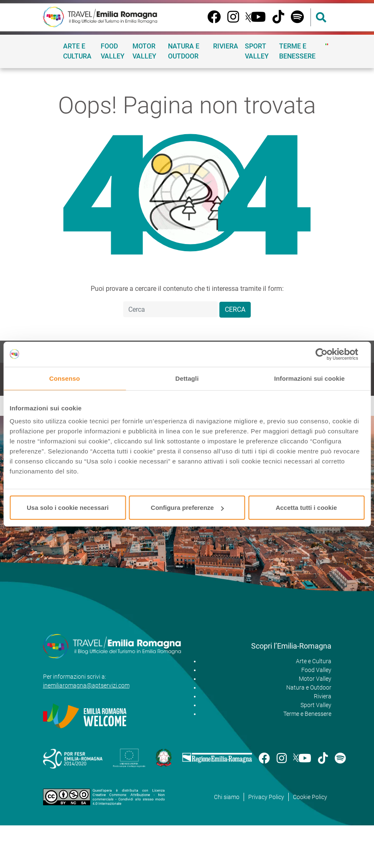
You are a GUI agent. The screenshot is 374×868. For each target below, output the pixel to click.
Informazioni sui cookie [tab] (309, 378)
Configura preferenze (187, 508)
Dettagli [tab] (187, 378)
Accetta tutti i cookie (307, 508)
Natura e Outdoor (184, 51)
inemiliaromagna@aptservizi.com (86, 685)
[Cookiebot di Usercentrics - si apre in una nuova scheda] (328, 354)
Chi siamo (227, 797)
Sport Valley (257, 51)
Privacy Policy (266, 797)
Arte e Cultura (77, 51)
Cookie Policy (310, 797)
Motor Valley (144, 51)
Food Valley (113, 51)
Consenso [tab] (65, 378)
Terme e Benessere (297, 51)
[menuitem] (327, 44)
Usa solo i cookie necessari (68, 508)
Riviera (226, 46)
